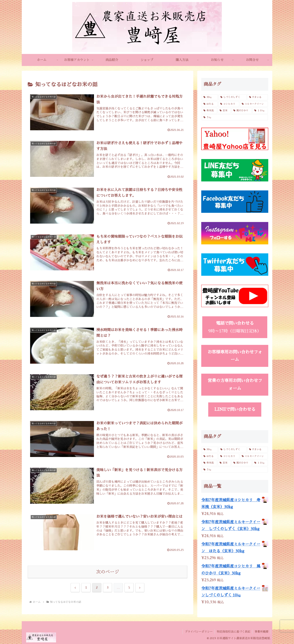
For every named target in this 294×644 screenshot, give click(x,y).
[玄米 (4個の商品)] (224, 111)
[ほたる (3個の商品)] (210, 104)
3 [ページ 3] (108, 588)
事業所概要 (261, 632)
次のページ (108, 572)
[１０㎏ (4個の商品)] (260, 111)
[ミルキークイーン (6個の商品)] (254, 104)
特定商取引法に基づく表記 (234, 632)
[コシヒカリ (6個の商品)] (229, 104)
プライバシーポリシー (199, 632)
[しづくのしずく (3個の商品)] (232, 97)
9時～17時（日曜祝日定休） (235, 327)
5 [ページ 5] (129, 588)
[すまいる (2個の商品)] (258, 97)
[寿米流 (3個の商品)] (209, 111)
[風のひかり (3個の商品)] (242, 111)
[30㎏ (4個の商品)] (210, 97)
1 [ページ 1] (86, 588)
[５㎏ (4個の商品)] (235, 117)
